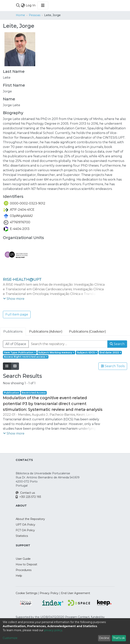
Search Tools (113, 366)
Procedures (24, 570)
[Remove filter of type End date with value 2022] (110, 353)
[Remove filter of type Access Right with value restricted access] (26, 357)
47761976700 (17, 222)
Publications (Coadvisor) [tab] (87, 332)
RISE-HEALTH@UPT (22, 279)
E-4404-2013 (17, 229)
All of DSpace (16, 344)
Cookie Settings (26, 593)
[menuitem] (23, 5)
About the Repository (30, 519)
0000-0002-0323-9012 (25, 203)
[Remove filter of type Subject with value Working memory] (56, 353)
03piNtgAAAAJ (18, 216)
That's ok (119, 638)
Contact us (25, 493)
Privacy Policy (49, 593)
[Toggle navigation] (43, 5)
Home (20, 15)
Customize (10, 638)
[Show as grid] (15, 366)
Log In (31, 5)
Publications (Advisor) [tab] (46, 332)
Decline (104, 638)
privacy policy (53, 630)
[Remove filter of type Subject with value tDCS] (87, 353)
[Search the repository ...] (68, 344)
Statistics (22, 536)
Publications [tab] (13, 332)
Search (117, 344)
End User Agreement (76, 593)
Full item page (17, 314)
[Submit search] (18, 5)
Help (19, 576)
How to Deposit (26, 564)
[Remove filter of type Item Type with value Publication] (20, 353)
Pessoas (35, 15)
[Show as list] (7, 366)
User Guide (23, 559)
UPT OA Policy (25, 525)
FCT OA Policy (25, 530)
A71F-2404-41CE (19, 210)
